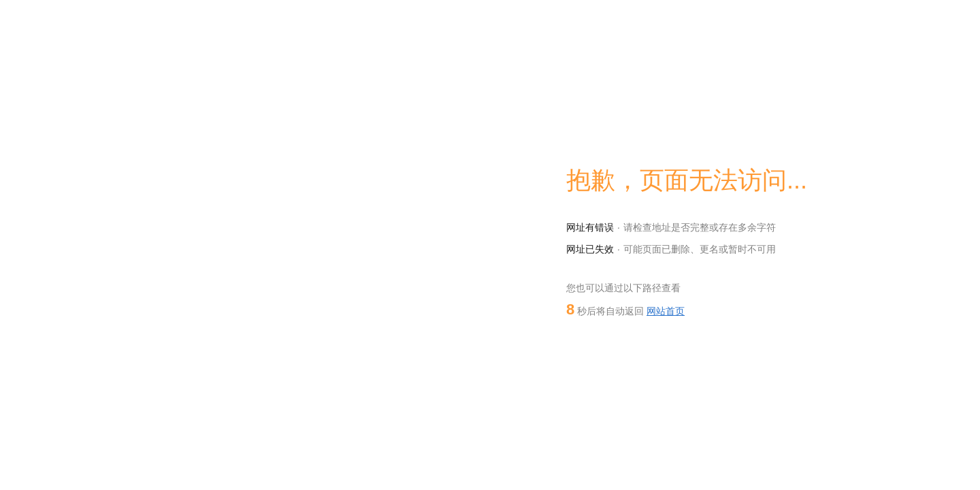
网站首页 (666, 311)
